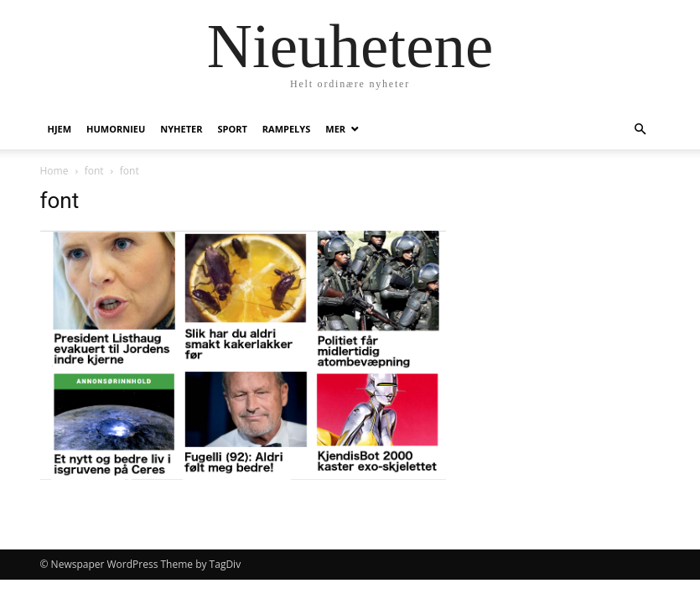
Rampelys (286, 129)
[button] (640, 130)
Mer (335, 129)
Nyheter (181, 129)
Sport (232, 129)
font (94, 171)
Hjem (60, 129)
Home (54, 171)
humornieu (116, 129)
